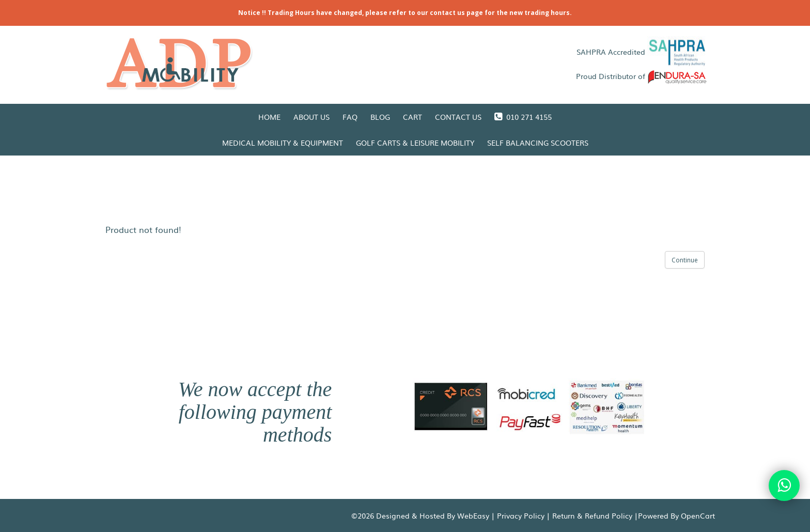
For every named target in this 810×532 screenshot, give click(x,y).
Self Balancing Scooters (538, 143)
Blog (380, 117)
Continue (685, 260)
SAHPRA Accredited (642, 52)
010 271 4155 (523, 117)
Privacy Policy (521, 515)
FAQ (350, 117)
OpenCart (698, 515)
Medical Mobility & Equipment (283, 143)
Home (269, 117)
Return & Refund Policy (592, 515)
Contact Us (458, 117)
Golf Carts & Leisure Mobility (415, 143)
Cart (412, 117)
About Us (311, 117)
